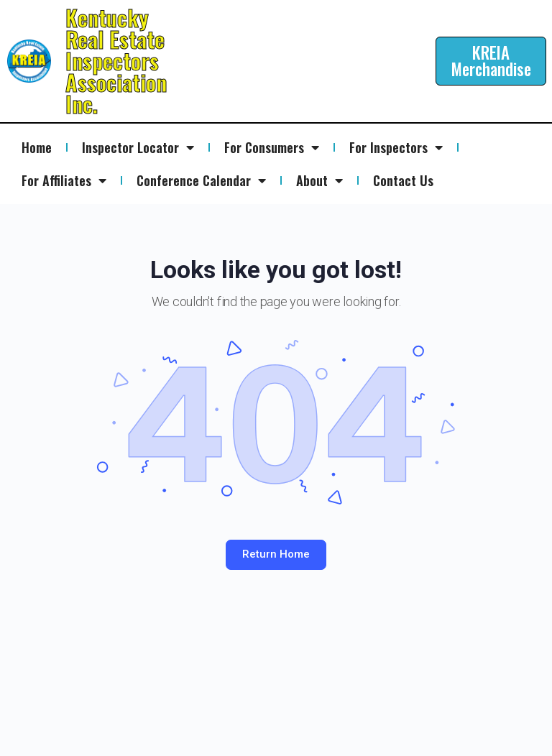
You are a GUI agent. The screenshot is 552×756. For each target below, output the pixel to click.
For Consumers (272, 147)
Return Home (276, 554)
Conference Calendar (201, 180)
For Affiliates (64, 180)
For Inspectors (396, 147)
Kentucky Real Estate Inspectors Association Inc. (116, 61)
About (319, 180)
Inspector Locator (138, 147)
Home (37, 147)
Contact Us (403, 180)
